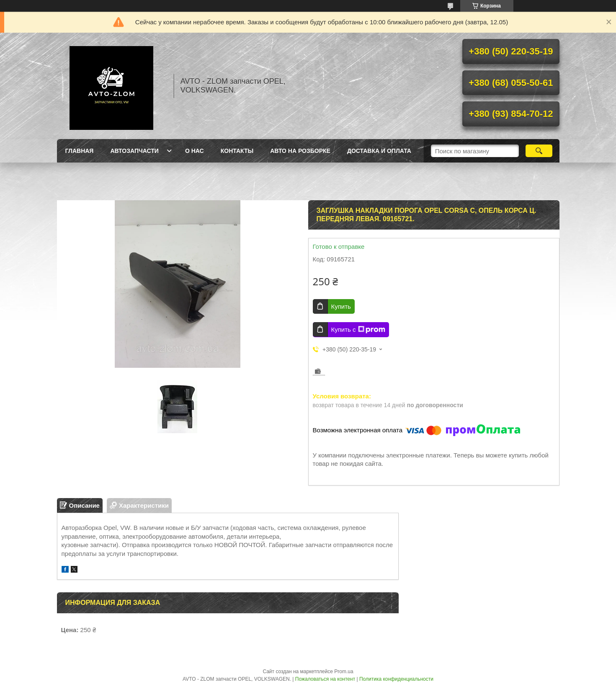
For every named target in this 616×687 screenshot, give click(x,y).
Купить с (358, 330)
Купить (341, 306)
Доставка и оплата (379, 151)
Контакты (237, 151)
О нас (195, 151)
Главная (80, 151)
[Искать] (539, 151)
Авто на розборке (300, 151)
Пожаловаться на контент (325, 679)
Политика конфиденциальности (396, 679)
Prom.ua (344, 672)
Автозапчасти (134, 151)
